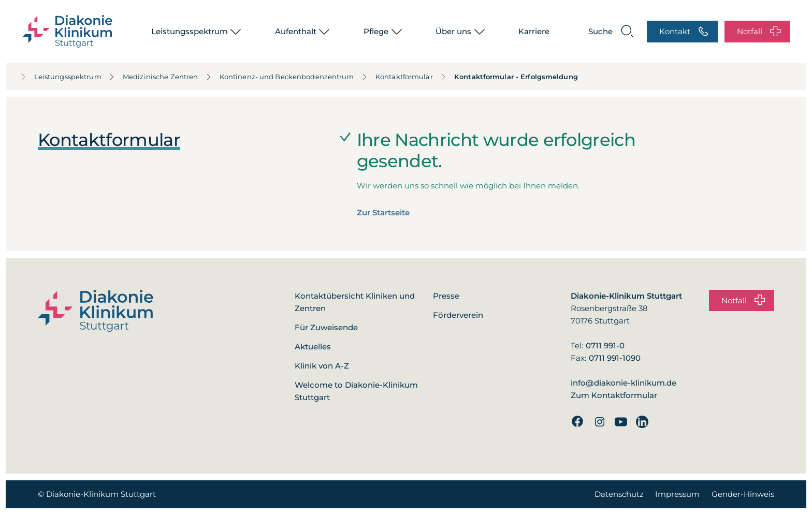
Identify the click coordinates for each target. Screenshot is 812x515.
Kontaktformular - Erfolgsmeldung (496, 77)
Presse (446, 296)
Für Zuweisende (326, 327)
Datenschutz (619, 494)
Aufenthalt (296, 31)
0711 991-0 (605, 345)
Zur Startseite (383, 212)
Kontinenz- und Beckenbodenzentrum (274, 77)
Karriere (534, 31)
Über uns (453, 31)
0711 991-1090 (615, 358)
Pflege (376, 31)
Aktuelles (313, 347)
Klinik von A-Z (322, 366)
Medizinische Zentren (147, 77)
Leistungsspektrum (190, 31)
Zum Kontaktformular (614, 395)
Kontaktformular (391, 77)
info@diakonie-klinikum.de (624, 383)
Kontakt (684, 32)
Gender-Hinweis (743, 494)
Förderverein (458, 315)
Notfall (759, 32)
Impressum (677, 494)
